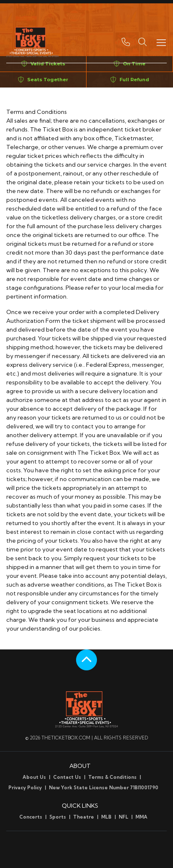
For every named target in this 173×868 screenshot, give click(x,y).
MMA (141, 817)
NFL (123, 817)
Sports (58, 817)
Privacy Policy (25, 788)
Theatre (84, 817)
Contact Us (67, 777)
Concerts (31, 817)
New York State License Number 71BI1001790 (104, 788)
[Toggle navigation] (161, 42)
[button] (142, 42)
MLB (106, 817)
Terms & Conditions (112, 777)
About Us (34, 777)
